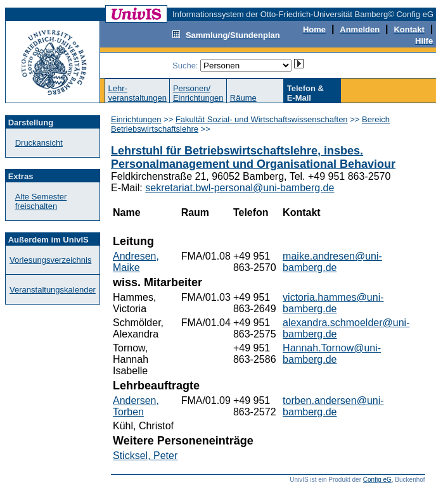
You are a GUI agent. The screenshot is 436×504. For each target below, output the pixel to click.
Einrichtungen (136, 119)
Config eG (377, 480)
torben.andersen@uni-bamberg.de (333, 406)
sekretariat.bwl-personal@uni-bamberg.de (240, 188)
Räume (243, 98)
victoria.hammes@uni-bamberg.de (333, 303)
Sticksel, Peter (145, 456)
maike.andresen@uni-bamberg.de (332, 262)
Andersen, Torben (136, 406)
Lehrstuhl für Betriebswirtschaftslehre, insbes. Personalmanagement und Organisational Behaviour (253, 157)
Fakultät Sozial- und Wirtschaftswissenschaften (262, 119)
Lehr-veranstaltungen (137, 93)
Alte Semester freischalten (41, 201)
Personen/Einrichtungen (198, 93)
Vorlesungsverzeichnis (50, 260)
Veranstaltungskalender (53, 290)
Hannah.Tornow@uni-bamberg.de (332, 354)
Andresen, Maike (136, 262)
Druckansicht (39, 143)
